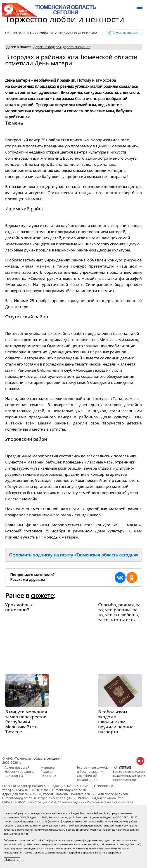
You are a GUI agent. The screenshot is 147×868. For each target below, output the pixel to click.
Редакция (48, 772)
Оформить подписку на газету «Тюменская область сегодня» (74, 555)
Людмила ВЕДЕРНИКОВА (78, 33)
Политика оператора (108, 852)
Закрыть (12, 859)
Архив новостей (17, 767)
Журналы (48, 767)
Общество (13, 33)
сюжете (42, 595)
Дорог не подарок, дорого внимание (62, 47)
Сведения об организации (87, 778)
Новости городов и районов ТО (19, 774)
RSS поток (48, 776)
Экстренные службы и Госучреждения (93, 769)
